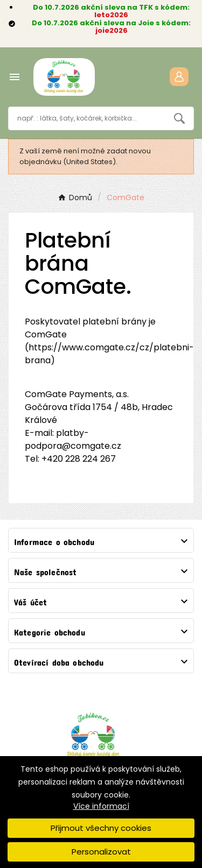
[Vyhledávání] (87, 118)
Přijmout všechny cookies (101, 828)
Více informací (101, 806)
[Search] (179, 118)
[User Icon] (179, 77)
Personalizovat (101, 852)
